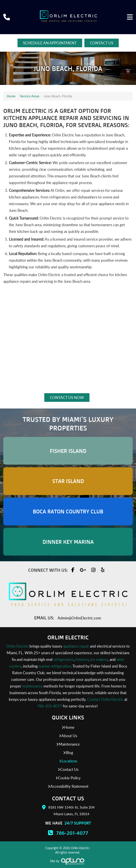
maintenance (32, 686)
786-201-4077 (50, 706)
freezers (82, 659)
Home (11, 96)
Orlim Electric (17, 646)
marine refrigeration (55, 666)
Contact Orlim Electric (105, 699)
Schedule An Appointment (50, 43)
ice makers (99, 659)
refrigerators (64, 659)
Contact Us (102, 43)
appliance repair (76, 646)
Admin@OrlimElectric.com (79, 618)
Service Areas (30, 96)
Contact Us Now (67, 398)
